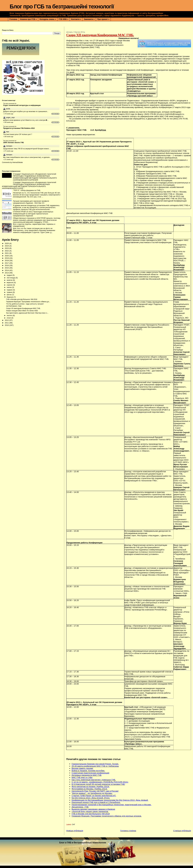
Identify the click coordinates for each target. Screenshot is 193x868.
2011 (7, 323)
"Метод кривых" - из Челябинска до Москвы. (92, 793)
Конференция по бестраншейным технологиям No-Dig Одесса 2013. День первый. (110, 800)
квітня (9, 295)
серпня (10, 285)
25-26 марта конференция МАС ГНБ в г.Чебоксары (95, 766)
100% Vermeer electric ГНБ (13, 143)
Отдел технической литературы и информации (22, 105)
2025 (7, 243)
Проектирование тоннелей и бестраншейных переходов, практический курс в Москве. (111, 805)
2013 (7, 273)
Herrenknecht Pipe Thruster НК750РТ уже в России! (95, 791)
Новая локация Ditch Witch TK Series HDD (22, 311)
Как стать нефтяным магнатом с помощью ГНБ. (94, 780)
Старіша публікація (182, 831)
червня (10, 290)
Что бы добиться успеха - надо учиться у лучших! (25, 304)
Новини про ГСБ (28, 19)
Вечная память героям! (82, 768)
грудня (10, 275)
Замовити (89, 19)
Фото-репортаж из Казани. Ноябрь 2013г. (90, 786)
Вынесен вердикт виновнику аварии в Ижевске (93, 809)
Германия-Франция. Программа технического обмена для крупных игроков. (107, 816)
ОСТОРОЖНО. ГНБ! (14, 306)
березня (10, 297)
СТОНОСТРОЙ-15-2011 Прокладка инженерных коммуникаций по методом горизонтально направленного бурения (33, 214)
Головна (13, 19)
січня (9, 318)
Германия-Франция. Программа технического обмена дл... (28, 302)
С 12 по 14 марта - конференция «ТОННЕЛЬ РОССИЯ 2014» (100, 782)
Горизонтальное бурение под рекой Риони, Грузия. (95, 764)
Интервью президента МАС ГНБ (86, 775)
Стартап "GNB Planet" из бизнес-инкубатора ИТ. (94, 796)
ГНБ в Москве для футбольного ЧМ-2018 (91, 814)
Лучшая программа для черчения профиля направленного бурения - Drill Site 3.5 (31, 202)
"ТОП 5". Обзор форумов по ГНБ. (27, 190)
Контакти (76, 19)
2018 (7, 261)
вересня (10, 283)
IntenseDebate (17, 162)
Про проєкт (103, 19)
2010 (7, 325)
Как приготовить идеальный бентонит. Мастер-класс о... (27, 313)
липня (9, 287)
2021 (7, 253)
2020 (7, 256)
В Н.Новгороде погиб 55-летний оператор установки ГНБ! (98, 784)
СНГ (73, 825)
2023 (7, 248)
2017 (7, 263)
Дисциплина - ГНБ (80, 807)
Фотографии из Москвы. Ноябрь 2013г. (89, 789)
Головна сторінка (128, 831)
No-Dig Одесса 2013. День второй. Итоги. (91, 798)
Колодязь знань (48, 19)
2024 (7, 246)
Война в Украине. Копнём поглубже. (88, 771)
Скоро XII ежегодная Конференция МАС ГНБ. (23, 308)
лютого (10, 315)
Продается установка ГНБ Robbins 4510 (19, 128)
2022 (7, 251)
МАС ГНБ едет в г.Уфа (82, 777)
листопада (11, 278)
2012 (7, 320)
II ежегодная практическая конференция (90, 773)
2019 (7, 258)
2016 (7, 265)
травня (10, 292)
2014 (7, 270)
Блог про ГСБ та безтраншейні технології (62, 6)
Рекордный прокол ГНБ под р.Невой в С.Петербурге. (96, 802)
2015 (7, 268)
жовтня (10, 280)
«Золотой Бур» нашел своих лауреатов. (90, 811)
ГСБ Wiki (64, 19)
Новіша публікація (75, 831)
